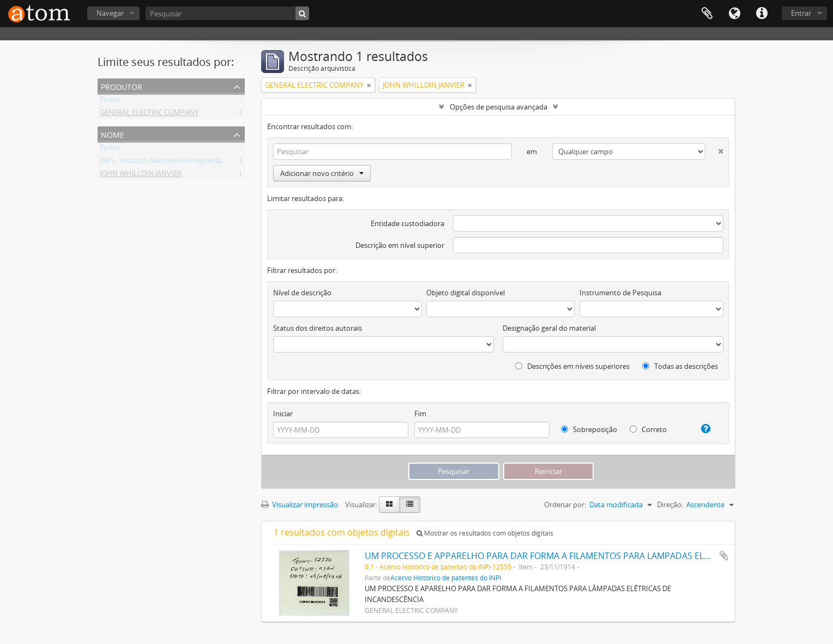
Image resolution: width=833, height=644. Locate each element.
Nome (113, 134)
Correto (648, 429)
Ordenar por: (565, 505)
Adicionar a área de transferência (724, 556)
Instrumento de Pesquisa (620, 293)
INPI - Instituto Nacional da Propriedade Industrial (181, 162)
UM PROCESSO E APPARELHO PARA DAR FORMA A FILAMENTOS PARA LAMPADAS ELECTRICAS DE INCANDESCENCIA (598, 556)
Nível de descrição (302, 293)
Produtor (122, 86)
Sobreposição (589, 429)
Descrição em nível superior (400, 245)
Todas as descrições (680, 366)
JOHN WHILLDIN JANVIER (141, 175)
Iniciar (283, 414)
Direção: (670, 505)
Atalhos (762, 14)
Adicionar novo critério (322, 173)
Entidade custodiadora (408, 223)
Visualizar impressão (300, 505)
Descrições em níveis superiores (572, 366)
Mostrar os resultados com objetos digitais (485, 533)
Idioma (734, 14)
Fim (420, 414)
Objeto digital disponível (466, 293)
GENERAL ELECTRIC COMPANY (149, 114)
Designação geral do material (549, 328)
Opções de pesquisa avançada (499, 107)
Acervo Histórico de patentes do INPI (446, 578)
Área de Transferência (707, 14)
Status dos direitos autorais (318, 328)
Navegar (110, 13)
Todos (110, 101)
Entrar (801, 13)
